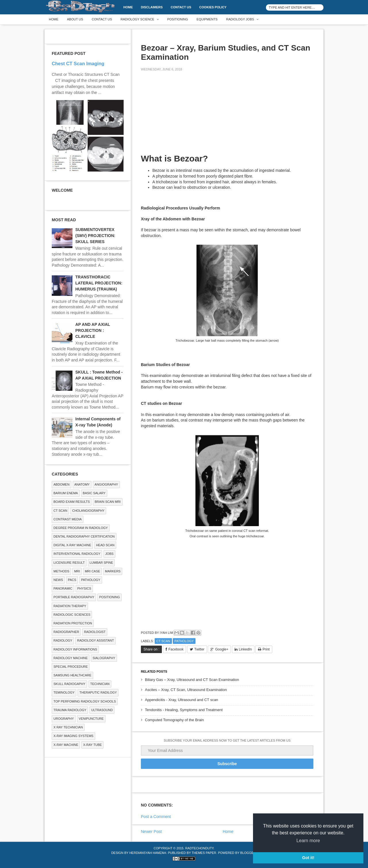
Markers (113, 571)
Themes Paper (204, 853)
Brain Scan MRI (108, 502)
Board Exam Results (72, 502)
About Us (75, 19)
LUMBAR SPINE (101, 563)
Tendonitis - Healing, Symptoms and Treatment (184, 710)
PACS (72, 580)
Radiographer (66, 632)
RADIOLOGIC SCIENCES (72, 615)
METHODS (61, 571)
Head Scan (105, 545)
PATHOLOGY (184, 641)
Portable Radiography (74, 597)
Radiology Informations (75, 649)
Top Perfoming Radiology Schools (85, 701)
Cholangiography (88, 511)
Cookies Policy (213, 7)
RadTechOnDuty (199, 848)
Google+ (222, 649)
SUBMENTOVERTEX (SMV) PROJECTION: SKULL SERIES (95, 236)
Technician (100, 684)
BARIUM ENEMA (66, 493)
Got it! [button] (308, 858)
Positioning (178, 19)
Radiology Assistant (95, 640)
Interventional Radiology (77, 554)
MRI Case (92, 571)
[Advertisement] (184, 116)
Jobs (109, 554)
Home (128, 7)
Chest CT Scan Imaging (78, 63)
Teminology (64, 692)
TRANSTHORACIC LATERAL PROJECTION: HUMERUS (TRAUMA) (99, 283)
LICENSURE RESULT (69, 563)
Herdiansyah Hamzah (148, 853)
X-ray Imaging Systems (73, 736)
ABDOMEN (62, 484)
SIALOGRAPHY (104, 658)
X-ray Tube (92, 745)
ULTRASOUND (102, 710)
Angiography (106, 484)
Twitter (199, 649)
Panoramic (63, 588)
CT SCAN (163, 641)
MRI (77, 571)
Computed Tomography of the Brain (174, 720)
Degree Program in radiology (81, 528)
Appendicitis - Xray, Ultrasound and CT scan (182, 700)
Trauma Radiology (70, 710)
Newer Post (151, 832)
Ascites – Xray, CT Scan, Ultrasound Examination (186, 690)
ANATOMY (82, 484)
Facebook (176, 649)
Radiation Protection (73, 623)
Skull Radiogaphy (69, 684)
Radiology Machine (71, 658)
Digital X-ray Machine (72, 545)
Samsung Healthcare (72, 675)
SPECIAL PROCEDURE (71, 667)
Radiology (63, 640)
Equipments (207, 19)
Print (266, 649)
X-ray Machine (66, 745)
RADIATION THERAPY (70, 606)
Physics (84, 588)
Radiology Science (138, 19)
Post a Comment (156, 817)
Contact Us (181, 7)
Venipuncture (91, 719)
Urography (64, 719)
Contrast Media (68, 519)
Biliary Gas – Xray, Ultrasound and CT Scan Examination (192, 680)
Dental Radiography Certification (84, 536)
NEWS (58, 580)
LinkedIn (245, 649)
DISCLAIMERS (152, 7)
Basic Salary (94, 493)
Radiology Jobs (240, 19)
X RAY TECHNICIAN (68, 727)
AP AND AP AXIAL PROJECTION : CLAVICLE (93, 330)
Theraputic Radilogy (98, 692)
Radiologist (95, 632)
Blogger (248, 853)
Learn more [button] (308, 841)
